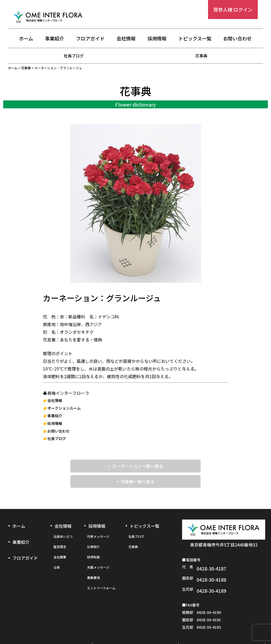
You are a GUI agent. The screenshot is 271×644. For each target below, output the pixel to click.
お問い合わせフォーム (222, 627)
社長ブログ (74, 55)
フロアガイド (90, 39)
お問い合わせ (237, 39)
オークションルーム (64, 408)
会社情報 (126, 39)
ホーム (26, 39)
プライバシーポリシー (135, 627)
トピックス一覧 (195, 39)
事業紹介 (55, 39)
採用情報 (157, 39)
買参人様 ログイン (233, 10)
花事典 (201, 55)
